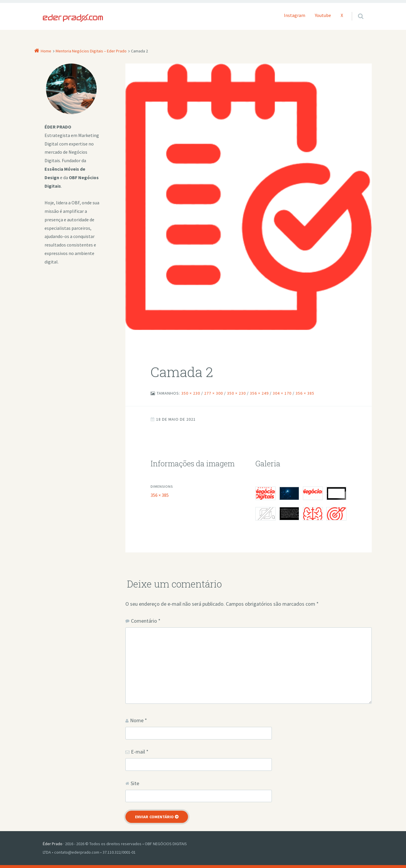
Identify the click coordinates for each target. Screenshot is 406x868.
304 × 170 (282, 393)
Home (46, 51)
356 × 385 (305, 393)
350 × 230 (191, 393)
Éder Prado (53, 844)
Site (135, 783)
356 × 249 (259, 393)
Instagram (295, 15)
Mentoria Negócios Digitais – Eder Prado (91, 51)
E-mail (140, 752)
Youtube (323, 15)
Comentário (146, 621)
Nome (139, 720)
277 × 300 (214, 393)
